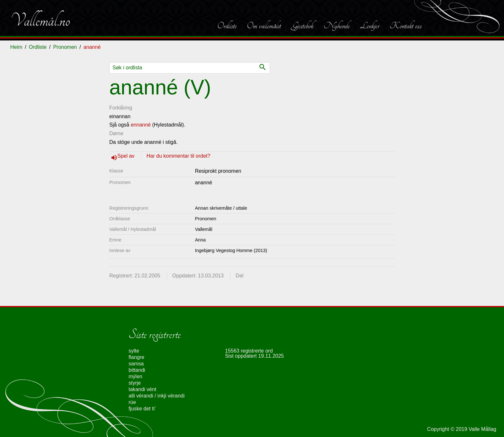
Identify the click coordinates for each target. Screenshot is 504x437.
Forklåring (121, 108)
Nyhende (337, 26)
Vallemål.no (40, 21)
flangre (136, 357)
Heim (16, 47)
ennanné (141, 125)
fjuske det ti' (142, 409)
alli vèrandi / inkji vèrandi (157, 396)
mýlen (135, 376)
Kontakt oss (406, 26)
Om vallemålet (264, 26)
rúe (132, 402)
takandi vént (142, 389)
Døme (116, 133)
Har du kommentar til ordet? (178, 156)
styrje (135, 383)
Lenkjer (370, 26)
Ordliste (227, 26)
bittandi (137, 370)
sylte (134, 351)
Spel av (127, 156)
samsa (136, 364)
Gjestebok (302, 26)
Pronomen (65, 47)
